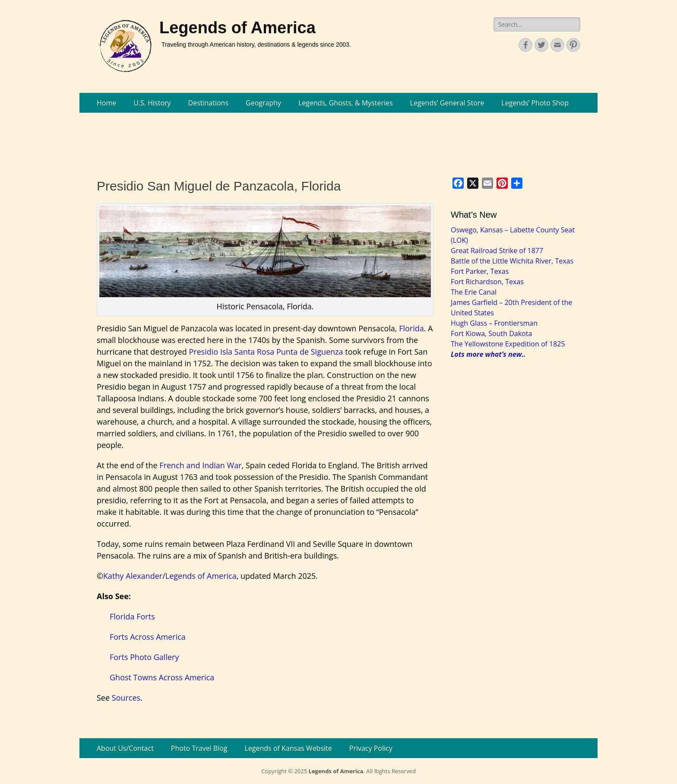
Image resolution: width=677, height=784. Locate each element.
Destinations (208, 103)
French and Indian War (200, 465)
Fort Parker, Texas (480, 271)
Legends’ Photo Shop (535, 103)
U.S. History (152, 103)
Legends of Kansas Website (288, 748)
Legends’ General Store (447, 103)
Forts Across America (148, 637)
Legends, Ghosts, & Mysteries (346, 103)
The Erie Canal (474, 292)
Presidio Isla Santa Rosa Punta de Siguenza (266, 352)
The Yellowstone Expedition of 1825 (508, 344)
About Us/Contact (125, 748)
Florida (411, 328)
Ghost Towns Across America (162, 677)
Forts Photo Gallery (144, 657)
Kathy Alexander (133, 576)
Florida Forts (132, 616)
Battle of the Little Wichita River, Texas (512, 261)
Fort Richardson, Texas (487, 282)
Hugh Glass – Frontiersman (494, 323)
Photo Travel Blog (199, 748)
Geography (263, 103)
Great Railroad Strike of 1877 (497, 251)
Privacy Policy (371, 748)
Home (106, 103)
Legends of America (237, 28)
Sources (126, 698)
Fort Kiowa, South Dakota (491, 333)
